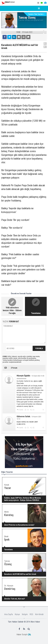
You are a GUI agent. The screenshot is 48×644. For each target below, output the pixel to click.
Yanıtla (21, 410)
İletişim (25, 614)
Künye (17, 614)
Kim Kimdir (39, 614)
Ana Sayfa (9, 614)
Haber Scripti (22, 635)
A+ (45, 44)
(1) (28, 410)
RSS (31, 614)
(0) (33, 428)
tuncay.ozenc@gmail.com (34, 20)
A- (45, 47)
